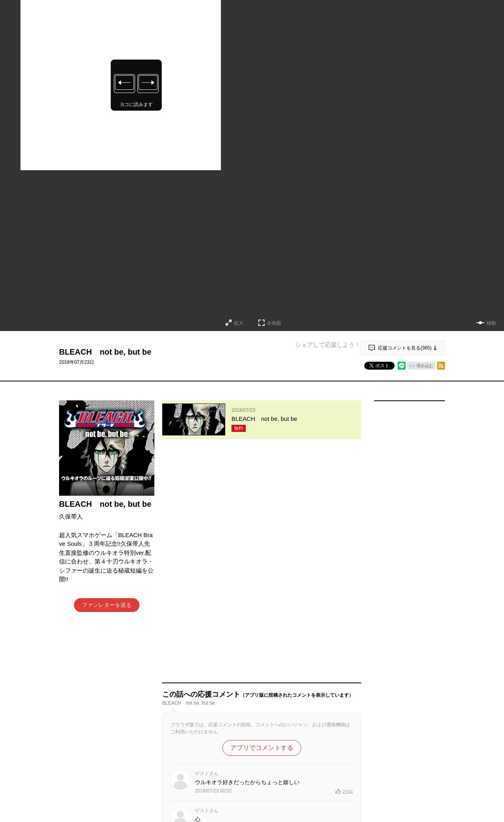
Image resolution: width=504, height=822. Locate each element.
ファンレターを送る (107, 605)
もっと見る (258, 804)
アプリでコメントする (262, 520)
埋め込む (425, 366)
